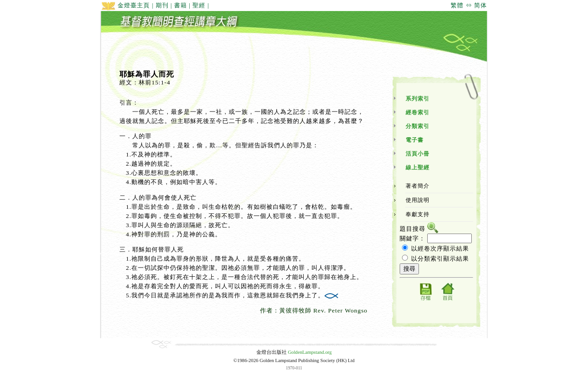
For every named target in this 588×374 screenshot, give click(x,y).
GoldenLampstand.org (310, 352)
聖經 (199, 5)
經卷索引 (418, 112)
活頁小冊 (418, 154)
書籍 (181, 5)
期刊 (162, 5)
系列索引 (418, 99)
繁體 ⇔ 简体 (469, 5)
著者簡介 (418, 186)
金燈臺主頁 (125, 5)
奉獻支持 (418, 214)
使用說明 (418, 200)
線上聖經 (418, 167)
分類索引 (418, 126)
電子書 (415, 140)
